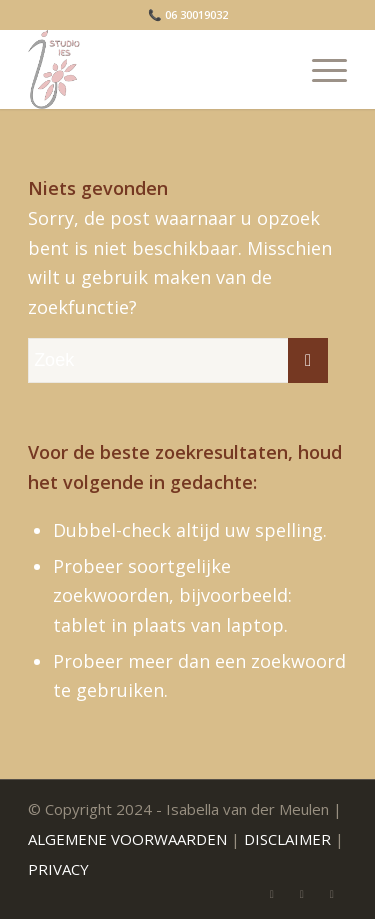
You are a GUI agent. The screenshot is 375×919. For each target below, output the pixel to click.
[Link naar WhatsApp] (302, 894)
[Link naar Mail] (272, 894)
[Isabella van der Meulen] (155, 69)
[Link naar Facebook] (332, 894)
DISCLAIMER (287, 839)
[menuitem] (319, 69)
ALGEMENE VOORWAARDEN (127, 839)
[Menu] (319, 69)
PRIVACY (58, 869)
